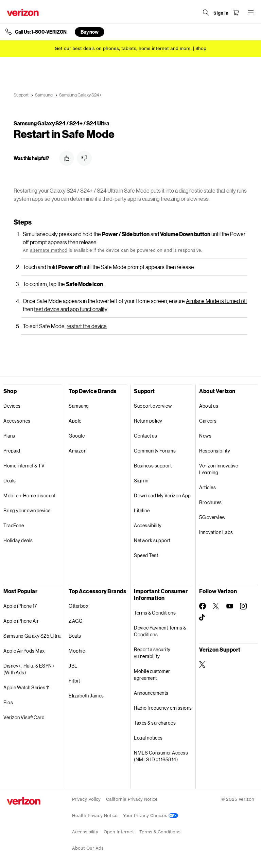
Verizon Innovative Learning (219, 469)
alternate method (49, 250)
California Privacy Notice (132, 799)
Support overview (153, 406)
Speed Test (146, 555)
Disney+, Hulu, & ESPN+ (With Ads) (29, 669)
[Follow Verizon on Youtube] (230, 606)
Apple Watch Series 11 (27, 687)
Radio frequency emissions (163, 708)
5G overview (212, 517)
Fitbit (74, 681)
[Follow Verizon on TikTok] (203, 618)
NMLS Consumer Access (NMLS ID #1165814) (161, 756)
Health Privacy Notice (95, 816)
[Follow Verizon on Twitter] (216, 606)
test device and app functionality (71, 309)
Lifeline (142, 510)
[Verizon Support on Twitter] (203, 665)
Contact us (145, 436)
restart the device (87, 326)
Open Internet (119, 832)
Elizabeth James (86, 696)
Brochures (211, 502)
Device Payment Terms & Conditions (160, 631)
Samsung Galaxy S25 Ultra (32, 636)
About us (209, 406)
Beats (75, 636)
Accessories (17, 421)
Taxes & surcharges (155, 723)
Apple (75, 421)
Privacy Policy (86, 799)
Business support (153, 466)
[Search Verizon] (206, 13)
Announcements (151, 693)
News (205, 436)
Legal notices (148, 738)
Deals (10, 481)
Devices (12, 406)
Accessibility (148, 525)
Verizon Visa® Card (24, 717)
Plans (9, 436)
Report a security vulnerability (152, 653)
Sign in (141, 481)
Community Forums (155, 451)
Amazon (77, 451)
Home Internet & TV (24, 466)
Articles (207, 487)
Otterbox (79, 606)
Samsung (79, 406)
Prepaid (12, 451)
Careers (208, 421)
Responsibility (215, 451)
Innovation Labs (216, 532)
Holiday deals (18, 540)
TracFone (14, 525)
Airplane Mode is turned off (216, 301)
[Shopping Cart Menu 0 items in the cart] (236, 13)
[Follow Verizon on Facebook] (203, 606)
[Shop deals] (201, 48)
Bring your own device (27, 510)
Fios (8, 702)
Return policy (148, 421)
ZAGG (75, 621)
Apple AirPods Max (24, 651)
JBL (73, 666)
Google (77, 436)
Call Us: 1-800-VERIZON (41, 32)
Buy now (90, 32)
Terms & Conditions (155, 613)
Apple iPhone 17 (20, 606)
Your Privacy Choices (151, 816)
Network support (152, 540)
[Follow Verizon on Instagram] (243, 606)
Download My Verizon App (162, 495)
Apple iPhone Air (21, 621)
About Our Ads (88, 848)
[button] (67, 158)
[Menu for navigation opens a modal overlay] (251, 13)
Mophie (77, 651)
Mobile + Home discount (29, 495)
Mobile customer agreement (152, 675)
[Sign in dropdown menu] (221, 13)
